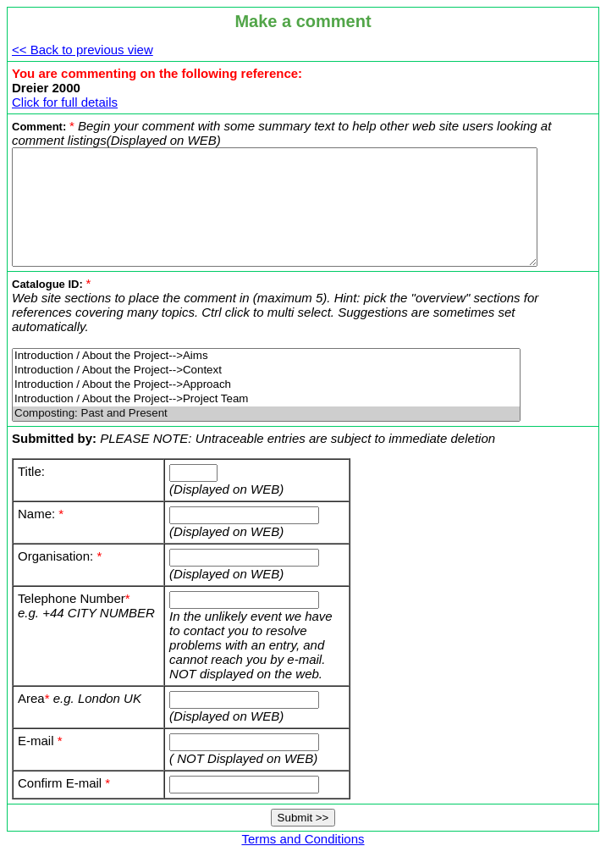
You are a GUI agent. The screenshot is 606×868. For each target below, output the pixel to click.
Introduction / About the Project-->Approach (266, 393)
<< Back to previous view (83, 50)
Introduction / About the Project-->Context (266, 379)
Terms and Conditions (306, 847)
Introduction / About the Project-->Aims (266, 365)
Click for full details (65, 102)
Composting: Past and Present (266, 422)
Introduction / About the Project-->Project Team (266, 408)
